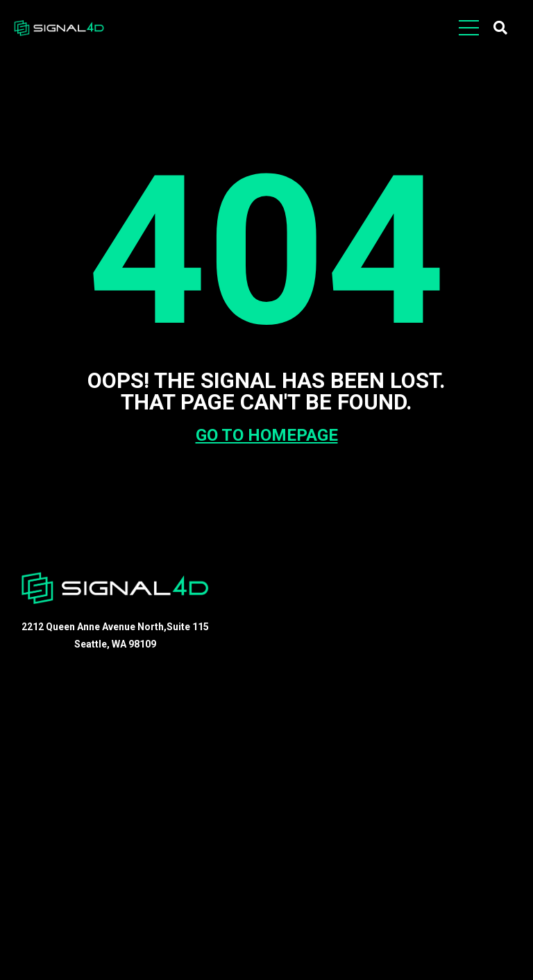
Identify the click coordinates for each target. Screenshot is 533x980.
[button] (500, 28)
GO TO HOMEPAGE (267, 435)
